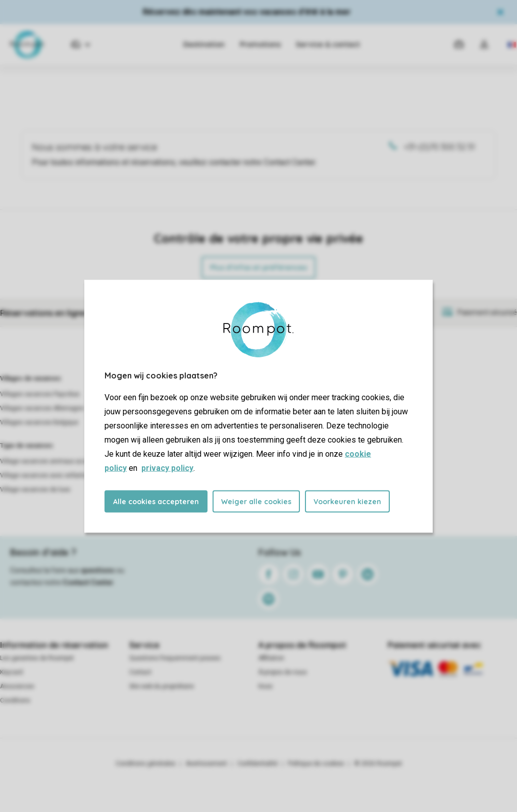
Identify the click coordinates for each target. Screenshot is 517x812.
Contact (140, 672)
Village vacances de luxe (35, 490)
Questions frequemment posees (175, 658)
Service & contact (328, 44)
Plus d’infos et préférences (258, 267)
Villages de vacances (31, 378)
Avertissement (206, 764)
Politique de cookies (316, 764)
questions (98, 570)
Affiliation (271, 658)
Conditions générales (146, 764)
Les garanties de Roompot (37, 658)
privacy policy (167, 468)
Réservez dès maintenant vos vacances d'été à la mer (247, 12)
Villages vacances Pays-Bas (40, 394)
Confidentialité (257, 764)
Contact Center (88, 582)
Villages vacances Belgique (39, 422)
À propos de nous (283, 672)
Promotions (260, 44)
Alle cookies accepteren (156, 501)
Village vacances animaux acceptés (51, 461)
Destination (204, 44)
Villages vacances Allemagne (42, 408)
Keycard (11, 672)
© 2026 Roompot (378, 764)
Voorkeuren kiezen (347, 501)
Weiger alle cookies (256, 501)
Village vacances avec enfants (43, 475)
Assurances (17, 686)
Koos (266, 686)
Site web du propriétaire (162, 686)
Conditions (15, 700)
